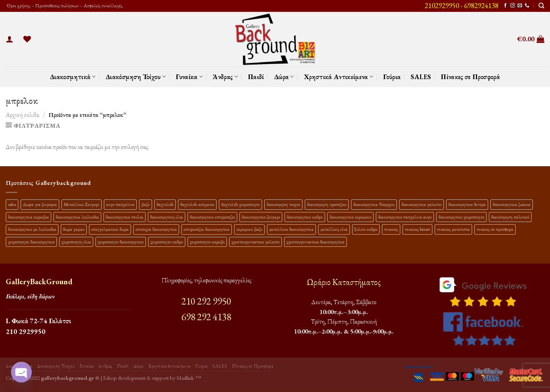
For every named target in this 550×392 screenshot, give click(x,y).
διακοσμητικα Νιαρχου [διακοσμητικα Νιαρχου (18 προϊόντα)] (374, 204)
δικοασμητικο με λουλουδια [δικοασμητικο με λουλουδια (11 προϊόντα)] (32, 229)
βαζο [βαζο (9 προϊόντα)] (146, 204)
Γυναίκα (189, 77)
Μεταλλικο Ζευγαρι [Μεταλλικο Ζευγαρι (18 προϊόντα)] (82, 204)
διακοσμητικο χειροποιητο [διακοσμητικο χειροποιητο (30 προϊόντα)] (461, 217)
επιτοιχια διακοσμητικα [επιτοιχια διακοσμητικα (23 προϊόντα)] (156, 229)
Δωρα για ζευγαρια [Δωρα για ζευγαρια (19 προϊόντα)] (40, 204)
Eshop (110, 378)
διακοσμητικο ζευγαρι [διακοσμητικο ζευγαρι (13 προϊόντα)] (261, 217)
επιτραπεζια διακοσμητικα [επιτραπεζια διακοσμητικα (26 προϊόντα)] (207, 229)
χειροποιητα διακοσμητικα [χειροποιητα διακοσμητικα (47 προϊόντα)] (31, 242)
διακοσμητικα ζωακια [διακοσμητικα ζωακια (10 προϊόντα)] (512, 204)
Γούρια (392, 77)
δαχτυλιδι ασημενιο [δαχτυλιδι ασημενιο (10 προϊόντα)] (197, 204)
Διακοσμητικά (73, 77)
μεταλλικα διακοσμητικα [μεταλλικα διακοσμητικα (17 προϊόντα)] (291, 229)
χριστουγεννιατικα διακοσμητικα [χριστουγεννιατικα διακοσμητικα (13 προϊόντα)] (315, 242)
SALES (421, 77)
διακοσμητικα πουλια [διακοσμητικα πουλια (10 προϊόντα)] (125, 217)
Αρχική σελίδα (23, 115)
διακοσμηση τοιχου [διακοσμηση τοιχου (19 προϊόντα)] (283, 204)
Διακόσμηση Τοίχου (136, 77)
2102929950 (442, 6)
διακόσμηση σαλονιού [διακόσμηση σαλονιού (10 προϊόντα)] (510, 217)
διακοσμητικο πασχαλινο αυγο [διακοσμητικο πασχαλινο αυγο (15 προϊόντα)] (405, 217)
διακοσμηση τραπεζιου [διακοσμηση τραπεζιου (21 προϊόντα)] (327, 204)
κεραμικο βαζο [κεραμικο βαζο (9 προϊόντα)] (249, 229)
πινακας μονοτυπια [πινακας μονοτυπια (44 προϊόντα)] (453, 229)
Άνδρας (225, 77)
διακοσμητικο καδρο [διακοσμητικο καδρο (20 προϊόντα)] (305, 217)
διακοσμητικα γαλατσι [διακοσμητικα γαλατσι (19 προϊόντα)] (421, 204)
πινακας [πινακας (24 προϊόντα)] (391, 229)
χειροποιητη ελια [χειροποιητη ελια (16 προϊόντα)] (76, 242)
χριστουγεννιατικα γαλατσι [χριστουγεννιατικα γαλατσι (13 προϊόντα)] (256, 242)
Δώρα (284, 77)
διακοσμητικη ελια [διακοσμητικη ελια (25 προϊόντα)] (167, 217)
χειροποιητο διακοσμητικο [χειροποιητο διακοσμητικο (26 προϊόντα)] (121, 242)
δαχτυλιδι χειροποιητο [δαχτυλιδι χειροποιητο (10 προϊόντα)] (240, 204)
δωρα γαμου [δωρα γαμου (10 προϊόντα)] (74, 229)
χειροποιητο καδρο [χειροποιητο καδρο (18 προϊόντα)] (167, 242)
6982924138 (481, 6)
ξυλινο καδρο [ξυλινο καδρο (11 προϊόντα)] (366, 229)
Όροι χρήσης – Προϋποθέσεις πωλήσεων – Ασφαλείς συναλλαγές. (65, 6)
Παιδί (256, 77)
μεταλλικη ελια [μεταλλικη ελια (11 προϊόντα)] (334, 229)
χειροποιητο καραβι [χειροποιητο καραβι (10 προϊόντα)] (207, 242)
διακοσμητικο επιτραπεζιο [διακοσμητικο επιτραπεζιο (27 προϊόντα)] (212, 217)
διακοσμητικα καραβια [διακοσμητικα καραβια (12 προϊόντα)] (28, 217)
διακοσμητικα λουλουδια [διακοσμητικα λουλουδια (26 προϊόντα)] (77, 217)
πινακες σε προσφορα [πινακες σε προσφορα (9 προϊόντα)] (495, 229)
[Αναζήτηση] (541, 6)
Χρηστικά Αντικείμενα (339, 77)
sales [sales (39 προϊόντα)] (12, 204)
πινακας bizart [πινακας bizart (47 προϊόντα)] (417, 229)
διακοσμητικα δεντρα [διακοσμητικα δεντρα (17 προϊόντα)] (467, 204)
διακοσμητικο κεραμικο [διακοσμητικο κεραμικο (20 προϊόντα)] (350, 217)
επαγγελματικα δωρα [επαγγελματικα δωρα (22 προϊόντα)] (110, 229)
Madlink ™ (189, 378)
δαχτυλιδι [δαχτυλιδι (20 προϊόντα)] (165, 204)
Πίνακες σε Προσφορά (470, 77)
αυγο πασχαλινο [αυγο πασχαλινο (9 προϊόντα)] (120, 204)
